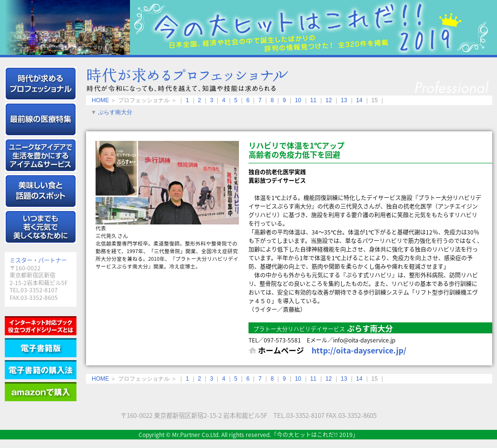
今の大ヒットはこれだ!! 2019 (248, 27)
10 (298, 100)
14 (359, 100)
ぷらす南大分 (115, 112)
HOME (100, 100)
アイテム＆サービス (41, 155)
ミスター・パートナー (38, 260)
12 (329, 100)
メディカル (41, 119)
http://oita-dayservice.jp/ (359, 350)
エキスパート (41, 84)
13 (344, 100)
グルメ (41, 191)
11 (313, 100)
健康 (41, 227)
